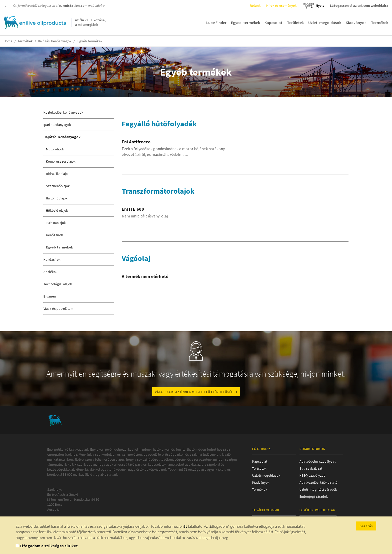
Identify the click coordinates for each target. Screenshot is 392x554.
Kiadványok (356, 23)
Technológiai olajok (58, 284)
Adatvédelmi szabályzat (317, 461)
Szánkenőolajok (58, 186)
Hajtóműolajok (57, 198)
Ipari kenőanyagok (57, 125)
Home (8, 41)
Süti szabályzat (311, 468)
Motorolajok (55, 149)
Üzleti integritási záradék (318, 489)
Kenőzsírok (54, 235)
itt (185, 526)
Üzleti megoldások (325, 23)
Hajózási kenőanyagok (55, 41)
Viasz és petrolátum (58, 309)
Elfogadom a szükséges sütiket (49, 546)
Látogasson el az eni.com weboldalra (359, 6)
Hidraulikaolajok (58, 174)
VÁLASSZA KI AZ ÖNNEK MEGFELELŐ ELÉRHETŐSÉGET (196, 392)
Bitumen (50, 296)
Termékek (380, 23)
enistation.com (75, 6)
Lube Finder (216, 23)
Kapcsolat (273, 23)
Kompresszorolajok (61, 161)
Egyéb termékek (59, 247)
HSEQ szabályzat (312, 475)
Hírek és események (281, 6)
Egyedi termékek (245, 23)
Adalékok (50, 272)
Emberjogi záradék (314, 496)
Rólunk (255, 6)
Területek (295, 23)
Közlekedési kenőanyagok (63, 112)
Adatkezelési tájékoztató (318, 482)
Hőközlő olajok (57, 210)
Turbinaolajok (56, 223)
